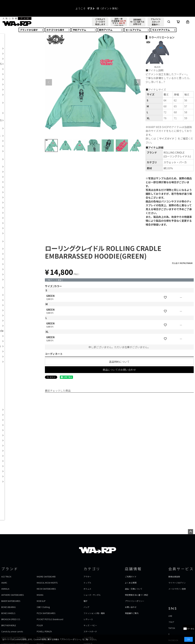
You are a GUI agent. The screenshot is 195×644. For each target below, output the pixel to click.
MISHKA (40, 595)
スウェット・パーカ (175, 162)
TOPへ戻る (189, 629)
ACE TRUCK (6, 577)
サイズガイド (167, 138)
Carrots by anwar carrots (12, 631)
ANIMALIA (5, 589)
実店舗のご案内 (132, 613)
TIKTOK (172, 628)
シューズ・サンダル (92, 595)
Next (137, 82)
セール (133, 30)
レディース (88, 619)
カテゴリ (55, 30)
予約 (79, 30)
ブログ (171, 622)
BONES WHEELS (8, 613)
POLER (40, 625)
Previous (49, 82)
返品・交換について (134, 589)
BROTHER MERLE (9, 625)
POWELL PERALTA (44, 631)
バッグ (86, 607)
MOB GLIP (41, 601)
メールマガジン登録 (177, 589)
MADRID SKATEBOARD (46, 577)
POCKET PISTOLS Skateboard (50, 619)
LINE (170, 616)
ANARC (4, 583)
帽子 (85, 601)
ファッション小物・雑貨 (94, 613)
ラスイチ (161, 30)
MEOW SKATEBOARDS (46, 589)
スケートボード (90, 631)
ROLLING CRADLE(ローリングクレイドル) (177, 154)
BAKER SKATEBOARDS (11, 601)
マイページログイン (177, 583)
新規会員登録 (174, 577)
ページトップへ (191, 532)
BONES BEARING (8, 607)
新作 (106, 30)
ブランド (29, 30)
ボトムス (87, 589)
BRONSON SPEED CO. (11, 619)
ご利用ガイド (131, 577)
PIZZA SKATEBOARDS (46, 613)
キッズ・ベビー (90, 625)
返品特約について (119, 362)
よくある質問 (131, 583)
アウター (87, 577)
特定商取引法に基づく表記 (136, 595)
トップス (87, 583)
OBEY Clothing (43, 607)
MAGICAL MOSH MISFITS (47, 583)
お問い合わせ (131, 607)
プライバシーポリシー (135, 601)
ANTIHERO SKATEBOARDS (13, 595)
